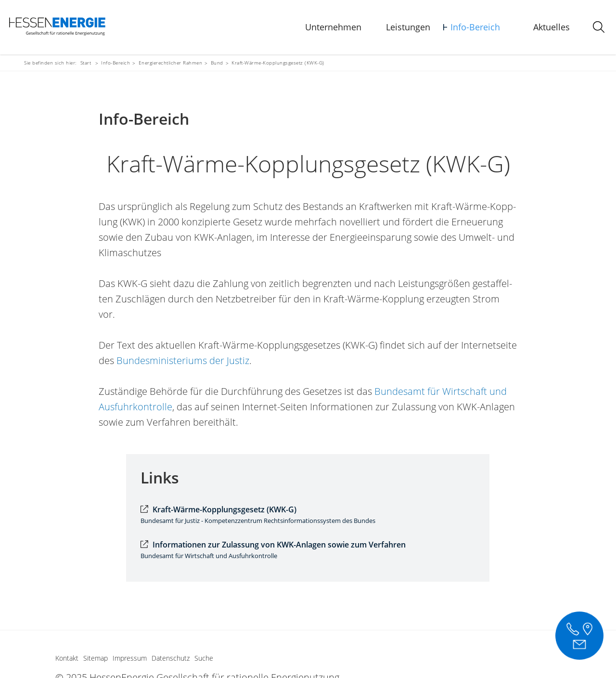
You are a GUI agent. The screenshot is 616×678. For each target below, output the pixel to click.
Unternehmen (333, 27)
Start (86, 63)
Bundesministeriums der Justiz (183, 360)
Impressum (130, 658)
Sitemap (96, 658)
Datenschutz (171, 658)
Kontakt (67, 658)
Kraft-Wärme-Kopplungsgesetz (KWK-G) (225, 509)
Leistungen (408, 27)
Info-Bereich (475, 27)
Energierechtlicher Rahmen (171, 63)
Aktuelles (552, 27)
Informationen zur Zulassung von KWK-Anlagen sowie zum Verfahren (279, 545)
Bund (217, 63)
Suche (204, 658)
